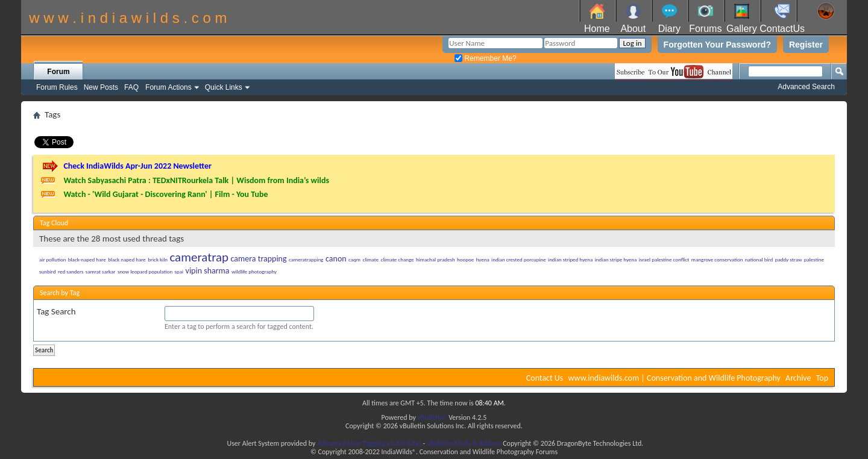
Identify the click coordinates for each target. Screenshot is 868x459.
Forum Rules (57, 87)
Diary (669, 29)
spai (179, 271)
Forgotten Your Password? (717, 45)
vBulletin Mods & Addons (464, 443)
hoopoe (465, 259)
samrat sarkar (101, 271)
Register (806, 45)
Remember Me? (485, 58)
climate (370, 259)
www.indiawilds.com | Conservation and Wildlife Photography (675, 378)
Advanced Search (806, 87)
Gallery (742, 29)
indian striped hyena (570, 259)
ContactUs (782, 29)
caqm (354, 259)
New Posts (101, 87)
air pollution (52, 259)
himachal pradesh (436, 259)
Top (822, 378)
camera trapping (259, 259)
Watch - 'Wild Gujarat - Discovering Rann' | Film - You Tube (165, 194)
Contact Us (545, 378)
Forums (705, 29)
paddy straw (789, 259)
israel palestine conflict (664, 259)
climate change (398, 259)
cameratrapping (306, 259)
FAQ (131, 87)
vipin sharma (208, 271)
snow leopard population (145, 271)
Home (597, 29)
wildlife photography (254, 271)
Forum (58, 72)
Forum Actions (168, 87)
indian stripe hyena (616, 259)
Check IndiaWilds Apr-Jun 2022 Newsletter (137, 166)
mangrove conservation (717, 259)
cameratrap (199, 257)
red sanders (71, 271)
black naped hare (127, 259)
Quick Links (224, 87)
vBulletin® (432, 417)
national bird (759, 259)
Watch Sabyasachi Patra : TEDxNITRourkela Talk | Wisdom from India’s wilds (196, 180)
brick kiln (158, 259)
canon (336, 259)
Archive (798, 378)
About (633, 29)
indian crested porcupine (519, 259)
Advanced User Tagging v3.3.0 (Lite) (369, 443)
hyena (483, 259)
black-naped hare (87, 259)
